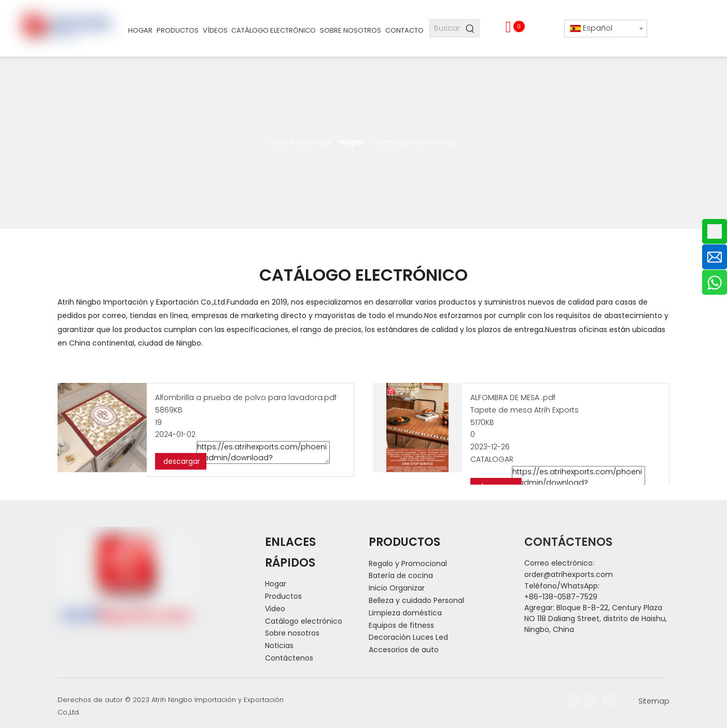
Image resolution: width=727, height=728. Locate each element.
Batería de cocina (401, 575)
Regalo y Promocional (408, 564)
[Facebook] (573, 700)
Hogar (276, 584)
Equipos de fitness (401, 625)
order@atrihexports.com (569, 574)
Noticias (279, 645)
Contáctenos (289, 658)
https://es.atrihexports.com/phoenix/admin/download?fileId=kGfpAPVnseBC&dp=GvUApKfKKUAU (263, 452)
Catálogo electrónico (304, 621)
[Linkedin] (591, 700)
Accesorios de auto (404, 650)
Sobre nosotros (292, 633)
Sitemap (654, 701)
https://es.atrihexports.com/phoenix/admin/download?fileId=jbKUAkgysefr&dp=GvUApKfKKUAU (578, 477)
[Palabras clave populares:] (471, 28)
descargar (181, 461)
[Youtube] (609, 700)
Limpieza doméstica (405, 613)
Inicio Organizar (397, 588)
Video (275, 609)
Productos (283, 596)
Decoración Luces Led (408, 637)
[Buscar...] (446, 28)
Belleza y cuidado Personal (416, 600)
